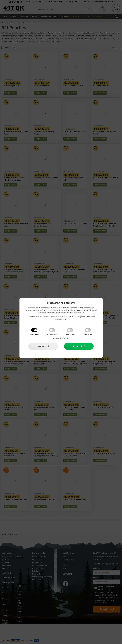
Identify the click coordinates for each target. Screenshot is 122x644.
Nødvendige (34, 334)
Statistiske (88, 334)
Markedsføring (52, 334)
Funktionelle (70, 334)
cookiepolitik (57, 317)
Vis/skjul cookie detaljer (61, 338)
